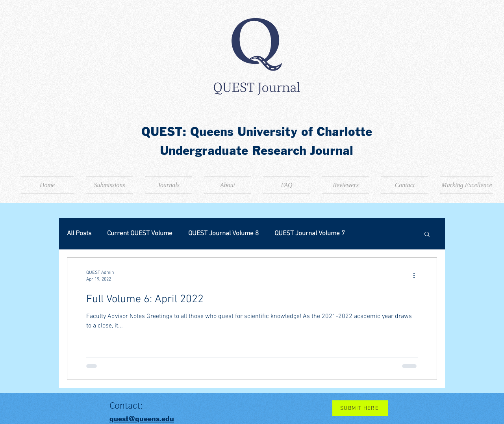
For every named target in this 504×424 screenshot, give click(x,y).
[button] (427, 235)
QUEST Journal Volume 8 (223, 234)
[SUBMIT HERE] (360, 408)
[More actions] (417, 275)
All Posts (79, 234)
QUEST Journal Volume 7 (310, 234)
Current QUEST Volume (140, 234)
